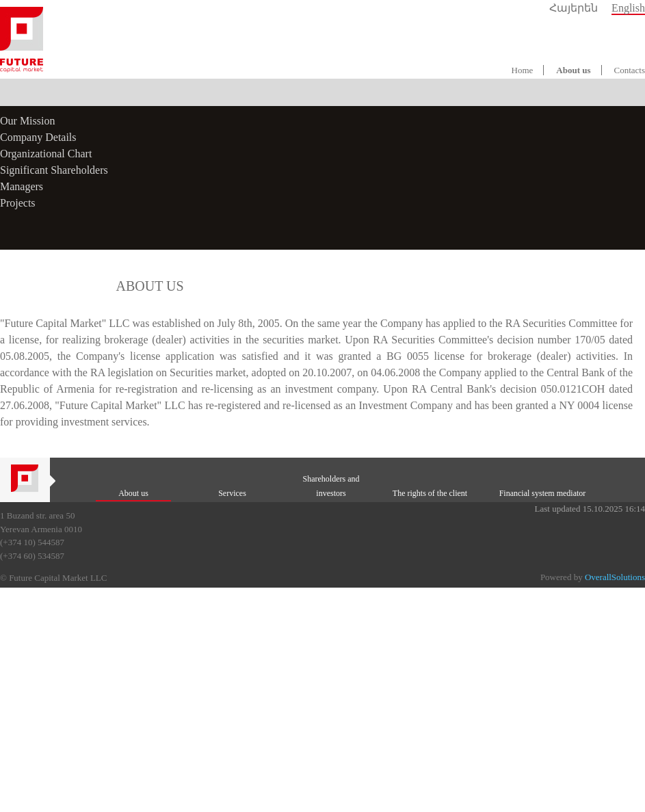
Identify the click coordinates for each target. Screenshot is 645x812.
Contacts (630, 70)
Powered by (593, 577)
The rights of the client (430, 493)
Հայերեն (574, 8)
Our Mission (27, 121)
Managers (22, 186)
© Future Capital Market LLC (53, 578)
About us (573, 70)
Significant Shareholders (54, 170)
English (628, 8)
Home (523, 70)
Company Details (38, 137)
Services (232, 493)
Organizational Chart (46, 154)
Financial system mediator (543, 493)
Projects (18, 203)
